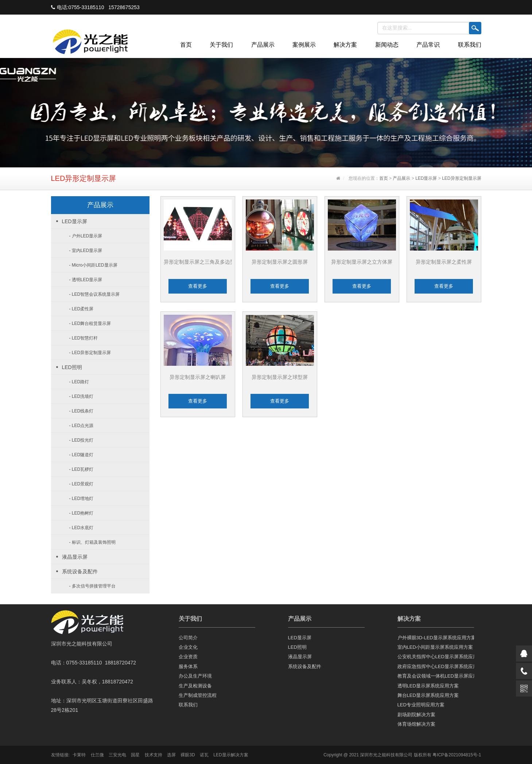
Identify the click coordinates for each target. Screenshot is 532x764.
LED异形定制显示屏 (461, 178)
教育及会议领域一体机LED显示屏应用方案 (436, 676)
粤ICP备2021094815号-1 (457, 755)
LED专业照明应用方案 (421, 705)
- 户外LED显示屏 (86, 236)
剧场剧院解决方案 (416, 715)
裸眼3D (188, 755)
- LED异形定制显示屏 (90, 353)
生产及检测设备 (195, 686)
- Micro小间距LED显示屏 (93, 265)
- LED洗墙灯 (81, 396)
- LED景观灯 (81, 484)
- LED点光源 (81, 426)
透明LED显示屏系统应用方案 (428, 686)
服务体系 (188, 666)
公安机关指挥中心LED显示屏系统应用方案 (436, 657)
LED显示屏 (426, 178)
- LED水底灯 (81, 528)
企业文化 (188, 647)
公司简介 (188, 638)
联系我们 (470, 45)
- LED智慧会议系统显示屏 (95, 294)
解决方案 (345, 45)
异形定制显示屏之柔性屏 (444, 262)
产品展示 (263, 45)
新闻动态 (387, 45)
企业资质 (188, 657)
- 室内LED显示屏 (86, 251)
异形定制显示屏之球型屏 (280, 377)
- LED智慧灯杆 (84, 338)
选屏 (171, 755)
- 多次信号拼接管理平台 (92, 586)
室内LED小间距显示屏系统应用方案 (435, 647)
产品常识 (428, 45)
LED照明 (72, 367)
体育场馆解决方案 (416, 724)
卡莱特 (79, 755)
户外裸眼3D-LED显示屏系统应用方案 (436, 638)
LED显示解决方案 (231, 755)
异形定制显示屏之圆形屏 (280, 262)
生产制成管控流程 (198, 695)
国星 (135, 755)
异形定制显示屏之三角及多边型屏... (204, 262)
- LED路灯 (79, 382)
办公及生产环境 (195, 676)
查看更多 (198, 286)
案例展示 (304, 45)
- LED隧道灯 (81, 455)
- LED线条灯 (81, 411)
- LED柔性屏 (81, 309)
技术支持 (154, 755)
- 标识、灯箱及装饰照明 (92, 542)
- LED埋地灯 (81, 499)
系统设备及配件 (80, 571)
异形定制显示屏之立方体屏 (362, 262)
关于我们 (221, 45)
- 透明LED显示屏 (86, 280)
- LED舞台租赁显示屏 (90, 323)
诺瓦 (204, 755)
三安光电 (117, 755)
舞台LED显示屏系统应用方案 (428, 695)
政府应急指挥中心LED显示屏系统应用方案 (436, 666)
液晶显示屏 (75, 557)
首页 (186, 45)
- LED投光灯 (81, 440)
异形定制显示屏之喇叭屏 (198, 377)
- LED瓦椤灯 (81, 469)
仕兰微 (97, 755)
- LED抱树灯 (81, 513)
